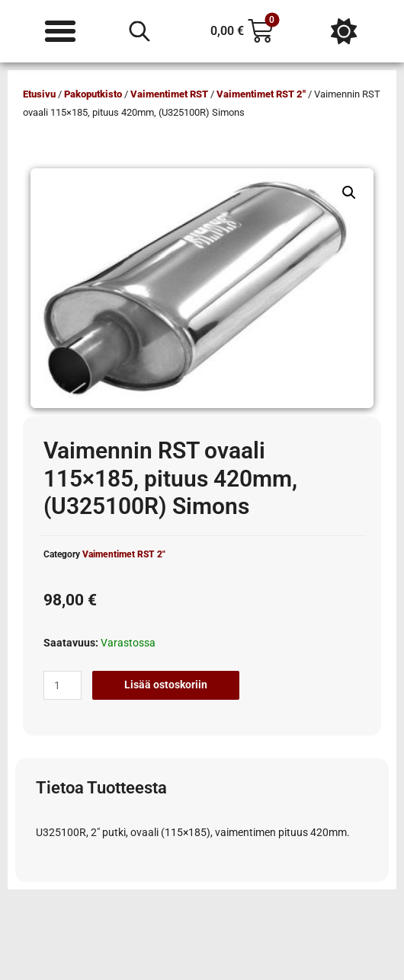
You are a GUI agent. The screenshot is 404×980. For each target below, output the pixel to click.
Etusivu (39, 94)
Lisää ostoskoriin (166, 685)
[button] (349, 193)
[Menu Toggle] (60, 31)
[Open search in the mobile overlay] (139, 31)
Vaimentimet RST (169, 94)
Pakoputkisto (93, 94)
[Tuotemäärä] (63, 685)
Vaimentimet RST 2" (261, 94)
